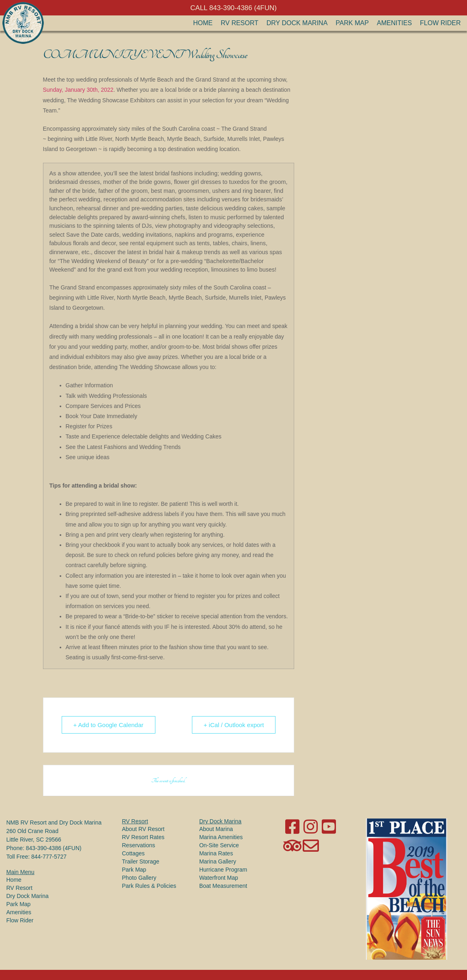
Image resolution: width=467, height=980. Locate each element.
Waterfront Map (219, 878)
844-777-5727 (49, 857)
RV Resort (240, 23)
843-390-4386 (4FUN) (54, 848)
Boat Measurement (223, 886)
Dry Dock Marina (297, 23)
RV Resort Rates (143, 837)
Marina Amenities (221, 837)
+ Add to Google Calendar (109, 725)
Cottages (133, 853)
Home (203, 23)
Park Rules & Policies (149, 886)
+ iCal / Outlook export (234, 725)
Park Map (352, 23)
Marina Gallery (218, 861)
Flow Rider (440, 23)
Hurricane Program (223, 870)
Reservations (139, 845)
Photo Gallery (139, 878)
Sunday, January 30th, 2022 (78, 90)
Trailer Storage (141, 861)
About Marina (216, 829)
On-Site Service (219, 845)
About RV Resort (143, 829)
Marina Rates (216, 853)
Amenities (394, 23)
